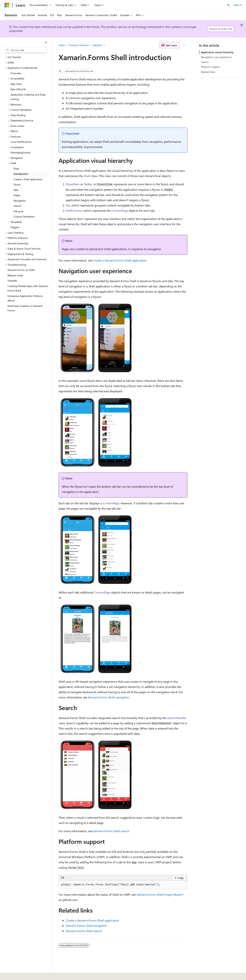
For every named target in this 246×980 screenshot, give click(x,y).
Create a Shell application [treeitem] (28, 179)
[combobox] (26, 50)
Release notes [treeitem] (15, 275)
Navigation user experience (216, 57)
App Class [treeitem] (16, 84)
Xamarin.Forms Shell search (111, 831)
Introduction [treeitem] (21, 174)
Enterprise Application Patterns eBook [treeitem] (25, 298)
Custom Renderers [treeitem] (24, 216)
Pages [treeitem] (17, 195)
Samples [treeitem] (12, 281)
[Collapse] (46, 42)
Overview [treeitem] (16, 73)
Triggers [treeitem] (15, 227)
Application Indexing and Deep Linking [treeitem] (28, 97)
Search (205, 62)
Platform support (211, 67)
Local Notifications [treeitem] (21, 142)
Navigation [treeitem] (20, 201)
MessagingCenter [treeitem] (20, 152)
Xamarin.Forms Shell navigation (109, 697)
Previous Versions (79, 45)
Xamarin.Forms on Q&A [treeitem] (21, 270)
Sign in (238, 5)
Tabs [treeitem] (16, 190)
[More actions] (184, 45)
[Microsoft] (7, 5)
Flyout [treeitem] (17, 184)
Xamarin (98, 45)
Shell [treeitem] (16, 169)
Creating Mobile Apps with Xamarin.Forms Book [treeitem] (28, 288)
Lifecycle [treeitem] (18, 211)
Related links (208, 72)
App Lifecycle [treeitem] (18, 89)
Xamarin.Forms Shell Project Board (159, 894)
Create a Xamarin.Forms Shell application (120, 260)
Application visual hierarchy (217, 52)
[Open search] (228, 5)
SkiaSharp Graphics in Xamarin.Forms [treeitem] (25, 308)
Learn (62, 45)
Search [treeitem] (17, 206)
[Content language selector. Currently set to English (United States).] (22, 975)
